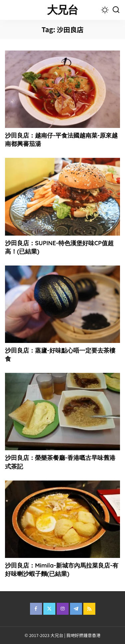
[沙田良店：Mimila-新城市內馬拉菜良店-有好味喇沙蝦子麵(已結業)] (62, 519)
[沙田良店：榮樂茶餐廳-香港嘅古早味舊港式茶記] (62, 412)
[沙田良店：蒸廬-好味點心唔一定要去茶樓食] (62, 304)
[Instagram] (63, 609)
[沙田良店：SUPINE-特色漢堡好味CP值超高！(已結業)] (62, 197)
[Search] (116, 10)
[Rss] (89, 609)
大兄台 (63, 10)
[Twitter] (49, 609)
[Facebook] (36, 609)
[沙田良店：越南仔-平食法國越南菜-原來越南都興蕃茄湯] (62, 89)
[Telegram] (76, 609)
